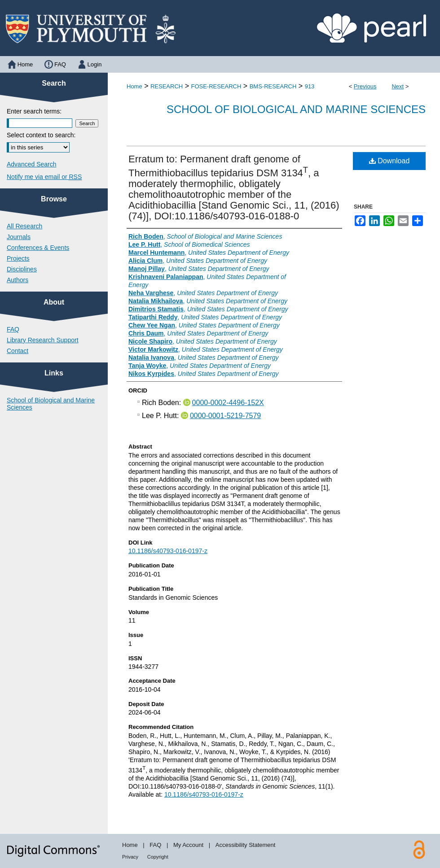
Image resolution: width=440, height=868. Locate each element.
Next (398, 86)
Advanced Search (32, 164)
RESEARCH (167, 86)
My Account (188, 845)
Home (134, 86)
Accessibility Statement (246, 845)
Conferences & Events (38, 248)
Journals (19, 237)
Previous (365, 86)
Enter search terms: (34, 111)
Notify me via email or (44, 177)
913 (310, 86)
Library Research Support (43, 340)
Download (389, 161)
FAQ (13, 329)
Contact (18, 351)
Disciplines (22, 269)
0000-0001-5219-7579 (225, 416)
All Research (24, 226)
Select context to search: (41, 135)
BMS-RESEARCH (273, 86)
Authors (18, 280)
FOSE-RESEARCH (216, 86)
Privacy (130, 857)
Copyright (158, 857)
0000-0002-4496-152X (228, 403)
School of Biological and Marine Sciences (296, 109)
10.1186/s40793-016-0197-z (168, 551)
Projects (18, 258)
